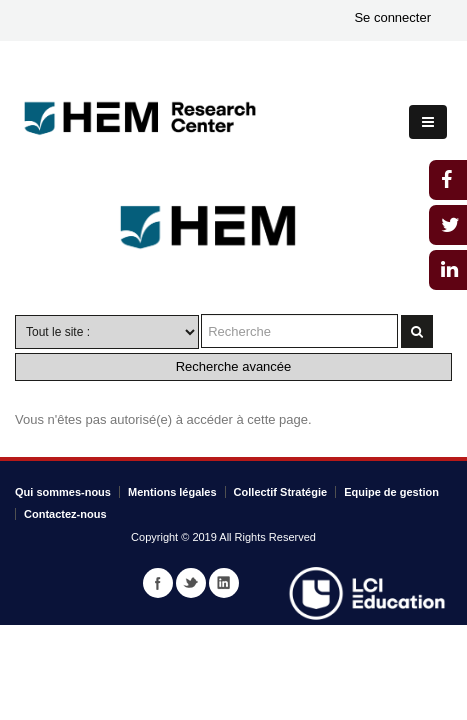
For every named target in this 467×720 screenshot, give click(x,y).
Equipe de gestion (391, 492)
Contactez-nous (65, 514)
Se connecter (392, 17)
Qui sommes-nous (63, 492)
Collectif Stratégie (281, 492)
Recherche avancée (234, 366)
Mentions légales (172, 492)
